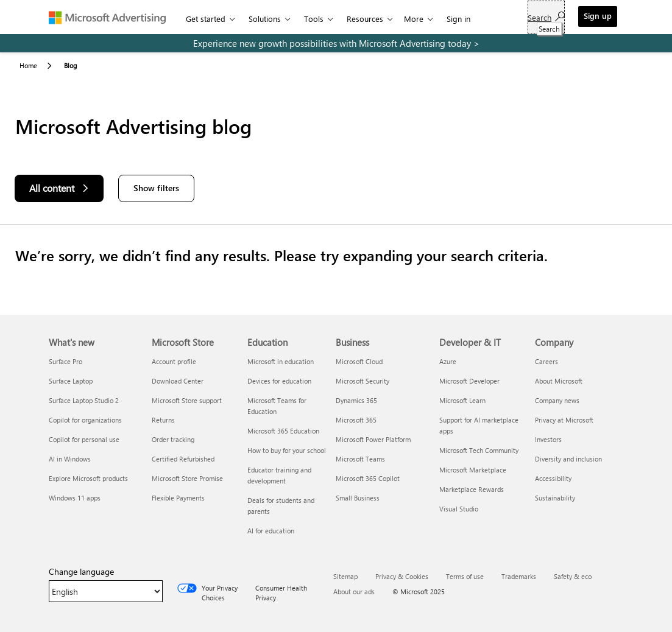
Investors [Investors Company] (548, 439)
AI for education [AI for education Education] (271, 531)
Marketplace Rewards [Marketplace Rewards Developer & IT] (472, 489)
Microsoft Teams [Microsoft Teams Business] (360, 459)
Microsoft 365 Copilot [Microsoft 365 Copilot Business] (368, 478)
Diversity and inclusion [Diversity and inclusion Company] (568, 459)
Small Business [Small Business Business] (358, 498)
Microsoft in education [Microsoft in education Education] (281, 361)
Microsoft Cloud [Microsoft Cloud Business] (359, 361)
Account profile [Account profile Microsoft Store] (174, 361)
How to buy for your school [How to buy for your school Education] (287, 450)
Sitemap (345, 576)
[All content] (59, 188)
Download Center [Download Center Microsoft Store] (178, 381)
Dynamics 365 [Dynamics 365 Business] (356, 400)
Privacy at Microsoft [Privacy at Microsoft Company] (564, 420)
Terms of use (465, 576)
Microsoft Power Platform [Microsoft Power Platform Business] (373, 439)
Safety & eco (573, 576)
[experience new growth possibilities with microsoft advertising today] (336, 43)
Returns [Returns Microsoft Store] (163, 420)
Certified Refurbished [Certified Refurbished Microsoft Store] (183, 459)
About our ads (354, 592)
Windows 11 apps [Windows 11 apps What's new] (75, 498)
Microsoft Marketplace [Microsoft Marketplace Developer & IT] (473, 470)
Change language (81, 572)
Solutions (265, 19)
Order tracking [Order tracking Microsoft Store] (173, 439)
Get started (206, 19)
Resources (365, 19)
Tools (314, 19)
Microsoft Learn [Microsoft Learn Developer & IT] (462, 400)
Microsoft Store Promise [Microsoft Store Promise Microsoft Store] (187, 478)
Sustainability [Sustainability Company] (555, 498)
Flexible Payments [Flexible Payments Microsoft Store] (178, 498)
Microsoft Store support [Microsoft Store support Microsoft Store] (187, 400)
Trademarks (519, 576)
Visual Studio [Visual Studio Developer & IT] (459, 509)
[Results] (336, 255)
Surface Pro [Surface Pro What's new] (65, 361)
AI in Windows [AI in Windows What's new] (70, 459)
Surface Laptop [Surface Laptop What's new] (71, 381)
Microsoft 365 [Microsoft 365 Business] (356, 420)
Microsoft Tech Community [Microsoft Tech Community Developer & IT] (479, 450)
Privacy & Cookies (402, 576)
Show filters (156, 188)
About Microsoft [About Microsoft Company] (559, 381)
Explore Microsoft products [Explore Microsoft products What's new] (88, 478)
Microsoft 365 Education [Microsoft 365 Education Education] (283, 431)
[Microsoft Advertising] (113, 17)
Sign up (598, 16)
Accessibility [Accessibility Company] (553, 478)
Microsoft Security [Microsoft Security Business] (363, 381)
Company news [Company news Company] (557, 400)
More (414, 19)
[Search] (546, 17)
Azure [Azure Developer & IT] (448, 361)
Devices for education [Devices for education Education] (279, 381)
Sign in (458, 19)
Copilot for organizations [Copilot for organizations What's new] (85, 420)
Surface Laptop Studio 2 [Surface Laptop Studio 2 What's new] (84, 400)
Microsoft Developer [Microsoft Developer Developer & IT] (469, 381)
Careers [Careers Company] (546, 361)
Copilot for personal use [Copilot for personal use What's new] (84, 439)
